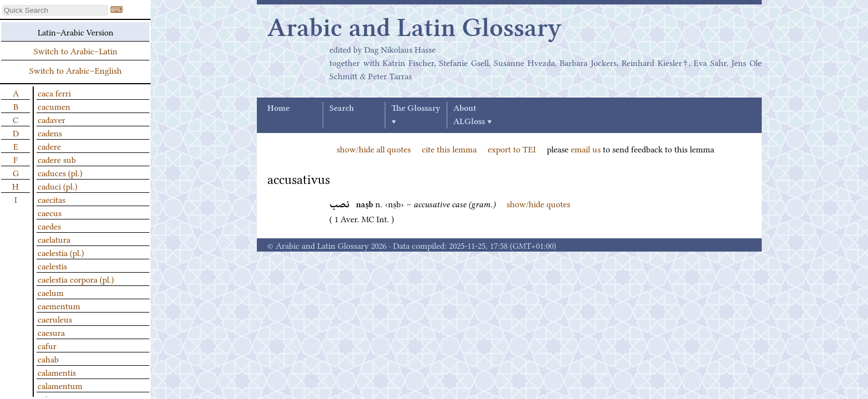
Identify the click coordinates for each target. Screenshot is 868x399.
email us (586, 149)
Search (342, 109)
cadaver (51, 119)
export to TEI (512, 149)
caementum (59, 305)
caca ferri (54, 93)
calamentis (57, 372)
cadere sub (57, 159)
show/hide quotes (538, 203)
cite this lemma (449, 149)
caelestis (52, 265)
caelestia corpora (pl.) (76, 279)
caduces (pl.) (60, 172)
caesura (51, 332)
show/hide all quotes (374, 149)
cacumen (54, 106)
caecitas (51, 199)
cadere (49, 146)
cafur (47, 345)
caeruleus (55, 319)
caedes (49, 226)
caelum (51, 292)
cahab (48, 359)
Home (278, 109)
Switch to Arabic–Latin (76, 50)
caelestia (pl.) (61, 252)
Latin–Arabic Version (76, 32)
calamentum (60, 385)
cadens (50, 132)
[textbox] (55, 10)
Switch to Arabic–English (76, 70)
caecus (50, 212)
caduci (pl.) (58, 186)
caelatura (54, 239)
